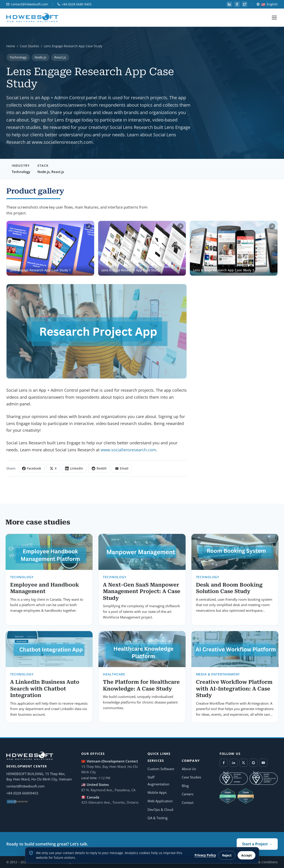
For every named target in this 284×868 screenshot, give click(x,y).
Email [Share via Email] (122, 468)
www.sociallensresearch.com (128, 450)
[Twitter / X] (243, 763)
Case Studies (30, 46)
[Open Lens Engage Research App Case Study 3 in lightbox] (234, 248)
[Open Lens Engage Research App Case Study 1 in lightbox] (50, 248)
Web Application (160, 801)
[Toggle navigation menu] (274, 18)
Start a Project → (257, 844)
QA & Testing (158, 818)
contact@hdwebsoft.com (27, 4)
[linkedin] (229, 4)
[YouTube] (263, 763)
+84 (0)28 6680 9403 (74, 4)
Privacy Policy (205, 855)
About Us (189, 769)
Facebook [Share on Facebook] (32, 468)
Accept (247, 855)
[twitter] (245, 4)
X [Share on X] (53, 468)
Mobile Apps (157, 792)
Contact (188, 803)
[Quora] (253, 763)
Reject (227, 855)
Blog (185, 786)
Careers (188, 794)
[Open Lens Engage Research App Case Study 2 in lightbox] (142, 248)
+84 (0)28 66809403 (22, 793)
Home (11, 46)
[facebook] (237, 4)
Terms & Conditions (263, 862)
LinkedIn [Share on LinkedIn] (74, 468)
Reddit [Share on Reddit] (99, 468)
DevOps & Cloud (160, 810)
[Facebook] (224, 763)
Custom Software (161, 769)
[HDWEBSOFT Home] (32, 18)
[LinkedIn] (234, 763)
